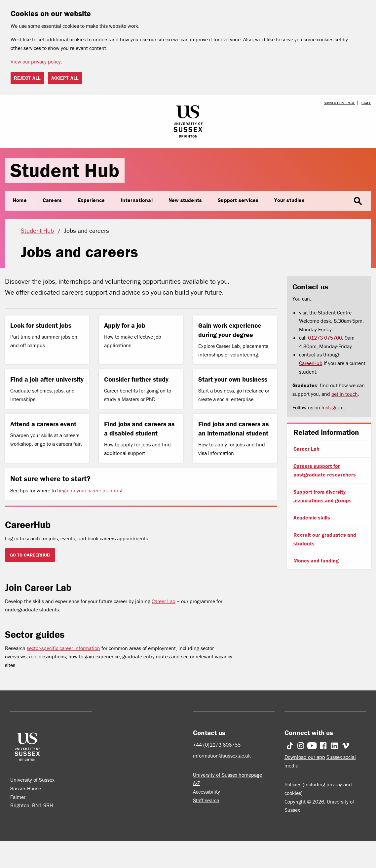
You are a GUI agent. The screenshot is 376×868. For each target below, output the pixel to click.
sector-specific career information (63, 648)
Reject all (27, 78)
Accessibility (207, 792)
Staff (366, 103)
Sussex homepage (339, 103)
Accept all (65, 78)
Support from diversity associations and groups (322, 496)
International (137, 200)
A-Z (196, 783)
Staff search (206, 800)
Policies (293, 784)
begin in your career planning (90, 490)
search (358, 201)
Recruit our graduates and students (325, 539)
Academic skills (312, 517)
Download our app (305, 757)
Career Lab (164, 601)
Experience (91, 200)
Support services (238, 200)
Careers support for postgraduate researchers (325, 470)
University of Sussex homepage (227, 775)
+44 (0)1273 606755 (217, 745)
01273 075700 (325, 338)
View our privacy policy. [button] (36, 62)
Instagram (333, 407)
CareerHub (311, 363)
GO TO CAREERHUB (30, 555)
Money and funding (316, 560)
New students (185, 200)
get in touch (345, 394)
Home (20, 200)
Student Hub (65, 170)
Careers (52, 200)
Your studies (289, 200)
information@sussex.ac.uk (222, 756)
